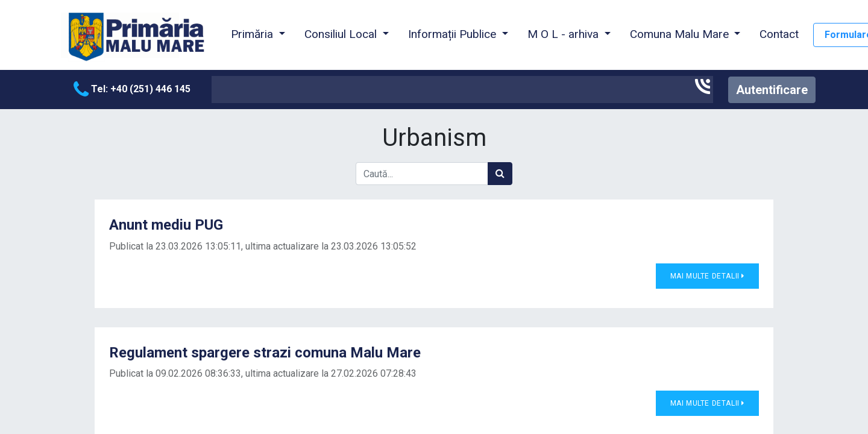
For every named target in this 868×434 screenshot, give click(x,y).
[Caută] (500, 174)
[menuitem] (779, 35)
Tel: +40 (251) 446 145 (132, 89)
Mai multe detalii (707, 276)
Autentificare (772, 90)
